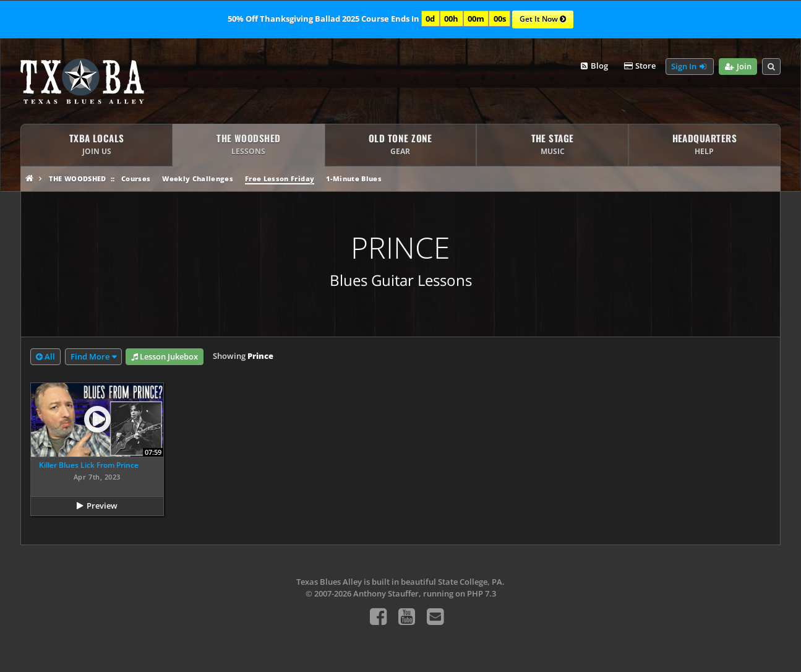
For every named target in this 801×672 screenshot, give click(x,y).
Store (639, 66)
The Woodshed (78, 179)
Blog (593, 66)
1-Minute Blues (354, 179)
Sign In (690, 67)
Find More (90, 356)
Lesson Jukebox (165, 357)
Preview (102, 506)
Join (738, 67)
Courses (136, 179)
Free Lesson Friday (280, 179)
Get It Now (543, 20)
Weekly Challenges (198, 179)
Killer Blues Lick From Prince (89, 465)
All (45, 357)
